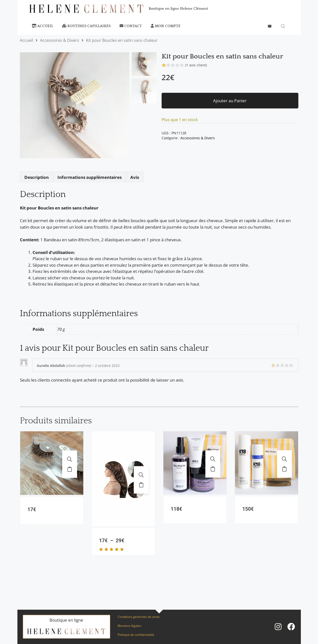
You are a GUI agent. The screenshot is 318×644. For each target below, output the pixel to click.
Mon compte (166, 26)
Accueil (43, 26)
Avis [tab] (135, 177)
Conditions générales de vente (139, 617)
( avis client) (196, 65)
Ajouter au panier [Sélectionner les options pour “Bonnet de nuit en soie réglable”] (141, 485)
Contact (131, 26)
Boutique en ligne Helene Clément (178, 9)
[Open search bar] (283, 26)
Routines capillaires (86, 26)
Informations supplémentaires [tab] (90, 177)
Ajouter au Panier (230, 101)
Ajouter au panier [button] (70, 469)
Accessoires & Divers (60, 40)
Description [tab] (37, 177)
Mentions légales (129, 626)
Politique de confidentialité (136, 635)
